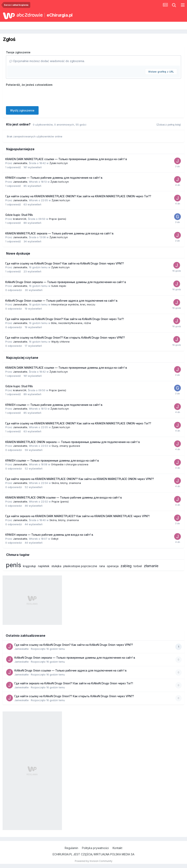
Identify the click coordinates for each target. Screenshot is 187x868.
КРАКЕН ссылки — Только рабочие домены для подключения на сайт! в (54, 178)
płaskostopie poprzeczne (80, 566)
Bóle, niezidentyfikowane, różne (71, 323)
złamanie (151, 566)
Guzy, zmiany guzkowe (66, 446)
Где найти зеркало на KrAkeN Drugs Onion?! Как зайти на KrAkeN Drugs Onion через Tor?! (65, 319)
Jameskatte (20, 163)
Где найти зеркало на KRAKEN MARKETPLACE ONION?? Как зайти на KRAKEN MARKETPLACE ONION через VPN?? (80, 479)
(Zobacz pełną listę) (169, 125)
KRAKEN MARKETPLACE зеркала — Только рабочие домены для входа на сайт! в (59, 233)
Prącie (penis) (58, 219)
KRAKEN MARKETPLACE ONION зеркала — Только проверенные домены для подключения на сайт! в (73, 442)
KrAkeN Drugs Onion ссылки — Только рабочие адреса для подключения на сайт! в (61, 301)
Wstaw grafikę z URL (161, 72)
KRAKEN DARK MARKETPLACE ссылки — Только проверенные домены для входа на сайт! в (66, 159)
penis (13, 565)
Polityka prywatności (95, 848)
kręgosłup (29, 566)
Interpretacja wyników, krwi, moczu (73, 304)
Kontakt (117, 848)
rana (102, 566)
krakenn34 (20, 219)
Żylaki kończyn (59, 163)
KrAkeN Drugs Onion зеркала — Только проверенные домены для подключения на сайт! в (66, 282)
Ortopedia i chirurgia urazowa (70, 464)
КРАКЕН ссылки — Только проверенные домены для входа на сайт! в (52, 461)
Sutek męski (59, 286)
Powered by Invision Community (94, 861)
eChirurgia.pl (60, 15)
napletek (44, 566)
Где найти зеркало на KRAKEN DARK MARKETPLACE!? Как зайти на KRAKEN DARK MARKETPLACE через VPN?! (77, 516)
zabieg (126, 566)
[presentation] (36, 95)
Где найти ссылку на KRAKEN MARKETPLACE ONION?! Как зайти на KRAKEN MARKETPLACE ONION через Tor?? (78, 196)
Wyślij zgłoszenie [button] (22, 110)
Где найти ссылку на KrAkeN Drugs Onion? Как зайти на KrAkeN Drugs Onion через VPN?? (65, 264)
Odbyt (55, 539)
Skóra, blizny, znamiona (66, 483)
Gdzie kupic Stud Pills (19, 215)
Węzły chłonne (60, 342)
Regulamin (71, 848)
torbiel (138, 566)
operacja (113, 566)
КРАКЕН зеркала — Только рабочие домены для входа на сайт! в (49, 535)
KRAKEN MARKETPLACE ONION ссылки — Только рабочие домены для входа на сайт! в (64, 498)
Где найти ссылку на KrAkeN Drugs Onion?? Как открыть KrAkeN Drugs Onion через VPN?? (65, 338)
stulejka (56, 566)
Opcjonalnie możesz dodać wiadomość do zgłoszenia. (47, 61)
